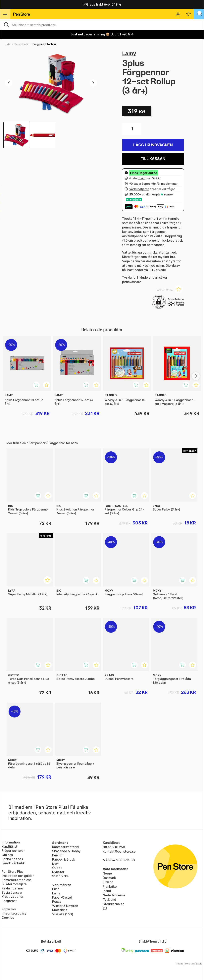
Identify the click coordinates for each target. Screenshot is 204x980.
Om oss (7, 855)
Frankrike (110, 886)
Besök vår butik (13, 863)
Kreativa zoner (13, 897)
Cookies (8, 918)
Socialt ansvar (12, 892)
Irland (107, 891)
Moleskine (60, 910)
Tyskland (109, 900)
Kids (7, 44)
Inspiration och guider (18, 876)
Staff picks (60, 876)
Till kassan (153, 159)
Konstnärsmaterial (66, 847)
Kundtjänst (9, 846)
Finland (108, 882)
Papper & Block (64, 859)
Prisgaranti (10, 901)
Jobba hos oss (12, 859)
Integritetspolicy (14, 913)
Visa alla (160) (63, 914)
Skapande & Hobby (66, 851)
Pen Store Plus (12, 872)
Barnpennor (21, 44)
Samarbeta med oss (16, 880)
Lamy (129, 53)
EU (105, 908)
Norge (107, 873)
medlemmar (169, 184)
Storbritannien (114, 904)
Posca (57, 902)
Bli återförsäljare (14, 884)
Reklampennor (12, 888)
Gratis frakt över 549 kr (102, 4)
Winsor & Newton (65, 906)
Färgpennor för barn (45, 44)
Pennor (57, 855)
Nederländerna (114, 895)
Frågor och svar (13, 851)
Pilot (56, 889)
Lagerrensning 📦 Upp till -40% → (102, 34)
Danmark (109, 878)
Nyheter (58, 872)
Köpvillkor (9, 909)
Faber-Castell (62, 897)
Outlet (57, 868)
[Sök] (102, 24)
